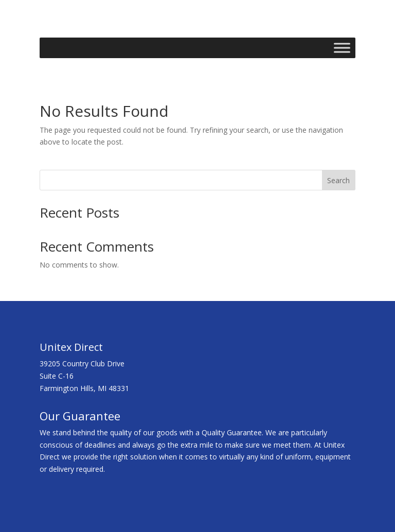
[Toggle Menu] (342, 48)
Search (338, 180)
